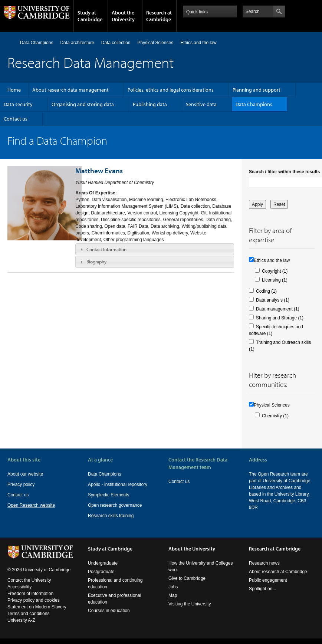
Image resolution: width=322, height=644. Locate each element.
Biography (96, 262)
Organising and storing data (83, 104)
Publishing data (150, 104)
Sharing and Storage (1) (280, 318)
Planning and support (257, 90)
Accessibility (19, 587)
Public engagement (268, 580)
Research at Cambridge (159, 16)
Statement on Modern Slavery (37, 607)
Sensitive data (201, 104)
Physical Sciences (156, 43)
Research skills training (111, 516)
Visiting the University (190, 604)
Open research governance (115, 505)
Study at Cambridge (90, 16)
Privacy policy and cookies (34, 600)
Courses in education (109, 611)
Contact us (16, 119)
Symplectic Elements (109, 495)
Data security (18, 104)
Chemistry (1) (275, 416)
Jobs (173, 587)
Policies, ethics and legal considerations (171, 90)
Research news (264, 563)
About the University (123, 16)
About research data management (70, 90)
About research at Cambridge (278, 572)
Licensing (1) (275, 280)
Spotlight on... (262, 589)
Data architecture (77, 43)
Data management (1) (278, 309)
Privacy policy (21, 484)
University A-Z (21, 620)
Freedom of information (30, 594)
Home (11, 42)
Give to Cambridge (187, 578)
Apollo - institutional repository (118, 484)
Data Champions (37, 43)
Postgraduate (101, 572)
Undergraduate (103, 563)
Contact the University (29, 580)
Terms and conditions (28, 614)
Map (173, 595)
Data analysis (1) (273, 300)
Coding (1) (266, 291)
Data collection (116, 43)
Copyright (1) (275, 271)
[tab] (155, 249)
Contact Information (106, 249)
